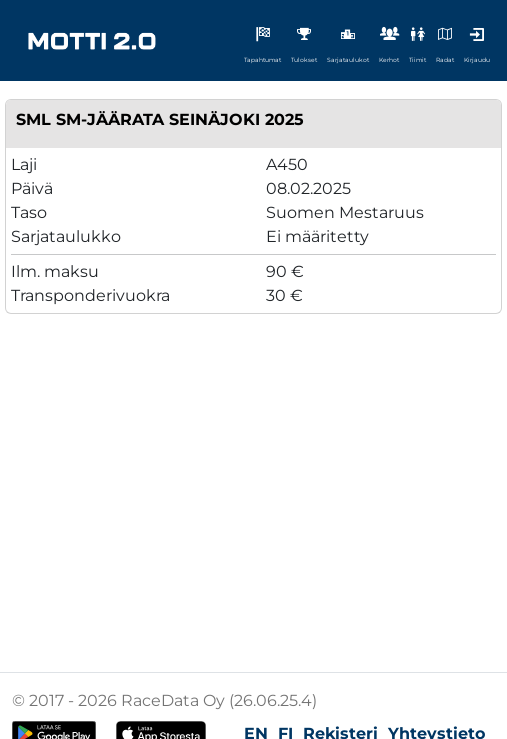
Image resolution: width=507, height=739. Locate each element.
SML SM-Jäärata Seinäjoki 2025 (160, 119)
